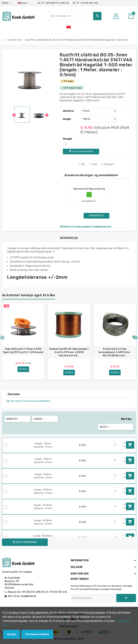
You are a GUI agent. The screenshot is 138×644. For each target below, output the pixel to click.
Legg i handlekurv (130, 445)
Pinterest (108, 164)
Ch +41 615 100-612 (85, 3)
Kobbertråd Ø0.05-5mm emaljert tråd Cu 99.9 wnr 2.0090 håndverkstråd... (69, 352)
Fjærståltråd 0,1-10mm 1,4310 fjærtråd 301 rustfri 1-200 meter (23, 351)
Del (82, 164)
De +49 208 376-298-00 (54, 3)
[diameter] (99, 111)
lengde (67, 119)
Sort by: (126, 419)
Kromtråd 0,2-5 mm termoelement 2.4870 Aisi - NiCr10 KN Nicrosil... (115, 352)
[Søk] (75, 16)
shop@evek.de (29, 596)
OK (126, 598)
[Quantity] (118, 445)
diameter (68, 111)
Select (105, 427)
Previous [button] (2, 338)
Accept (12, 634)
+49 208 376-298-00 (33, 592)
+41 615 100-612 (58, 592)
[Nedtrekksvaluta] (6, 3)
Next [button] (136, 338)
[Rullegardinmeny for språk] (23, 3)
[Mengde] (81, 145)
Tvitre (93, 164)
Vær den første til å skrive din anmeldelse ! (28, 401)
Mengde (67, 139)
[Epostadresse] (94, 598)
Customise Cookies (37, 634)
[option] (23, 342)
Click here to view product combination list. (86, 227)
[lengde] (99, 119)
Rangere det (97, 216)
